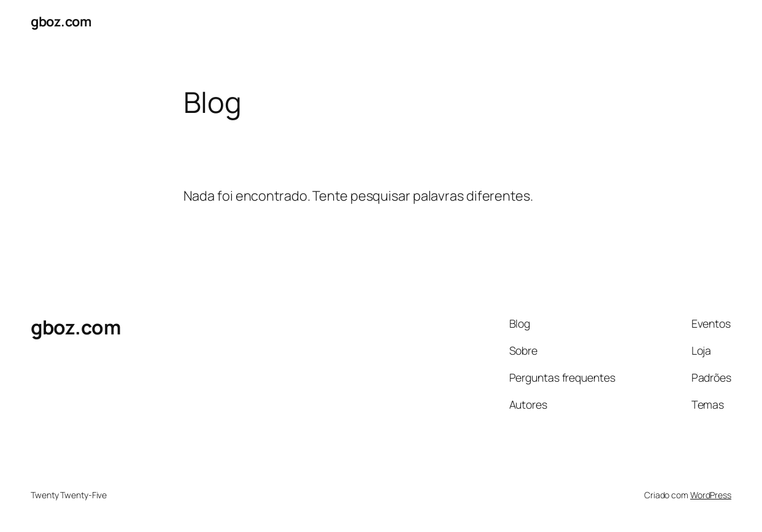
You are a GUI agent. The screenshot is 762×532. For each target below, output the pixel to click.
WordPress (711, 495)
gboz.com (61, 21)
